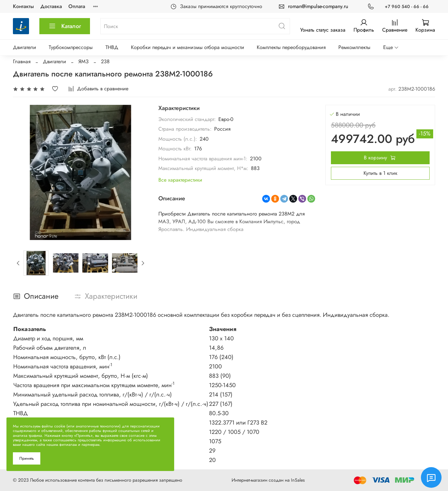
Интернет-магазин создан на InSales (268, 480)
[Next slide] (143, 263)
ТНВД (112, 47)
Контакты (23, 6)
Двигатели (25, 47)
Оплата (77, 6)
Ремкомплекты (354, 47)
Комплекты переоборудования (291, 47)
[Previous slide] (18, 263)
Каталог (65, 26)
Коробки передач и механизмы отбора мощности (188, 47)
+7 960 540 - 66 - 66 (407, 6)
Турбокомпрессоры (71, 47)
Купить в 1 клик (380, 173)
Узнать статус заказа (323, 30)
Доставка (51, 6)
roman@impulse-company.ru (318, 6)
